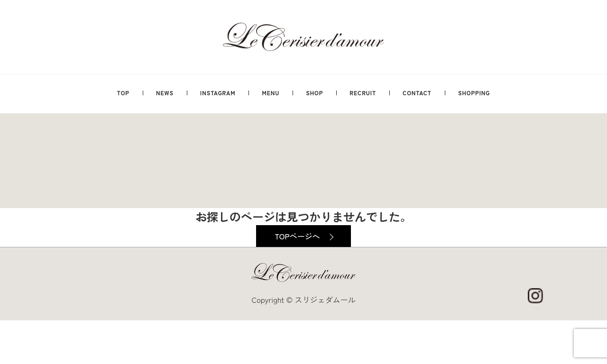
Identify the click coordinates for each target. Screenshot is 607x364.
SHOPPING (474, 93)
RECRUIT (363, 93)
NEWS (165, 93)
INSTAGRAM (218, 93)
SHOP (314, 93)
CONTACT (417, 93)
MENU (271, 93)
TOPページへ (297, 236)
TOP (123, 93)
